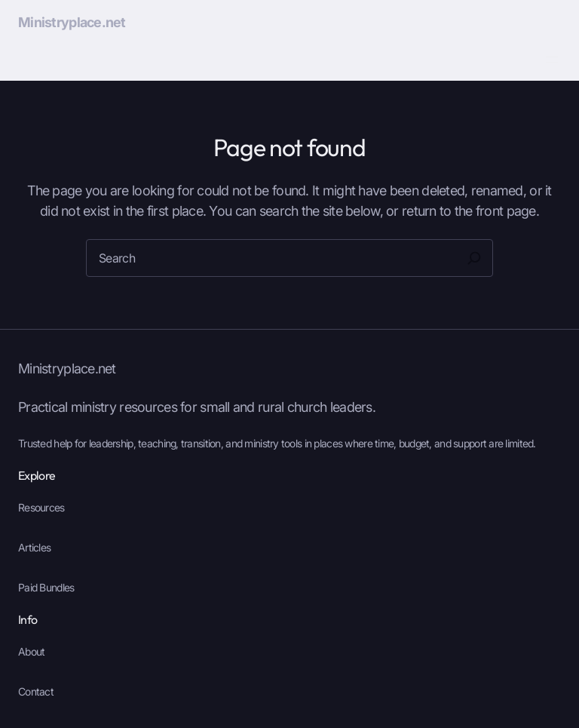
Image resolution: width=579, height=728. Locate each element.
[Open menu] (552, 60)
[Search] (474, 258)
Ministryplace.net (72, 22)
